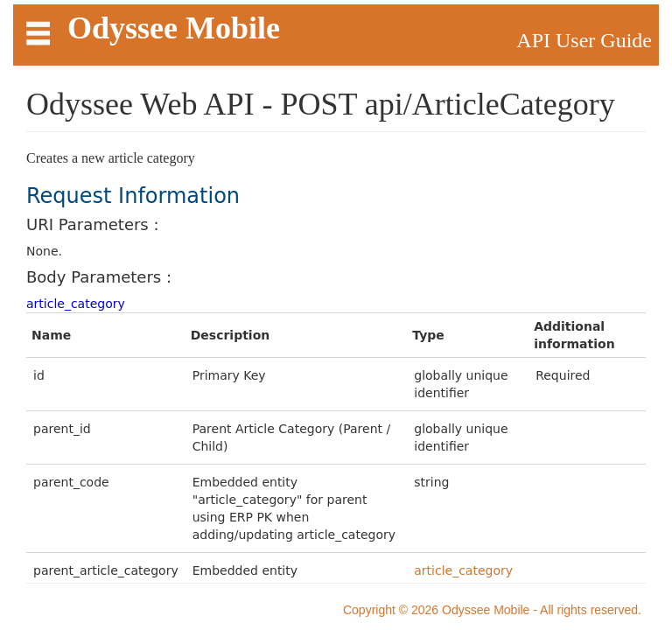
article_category (76, 304)
